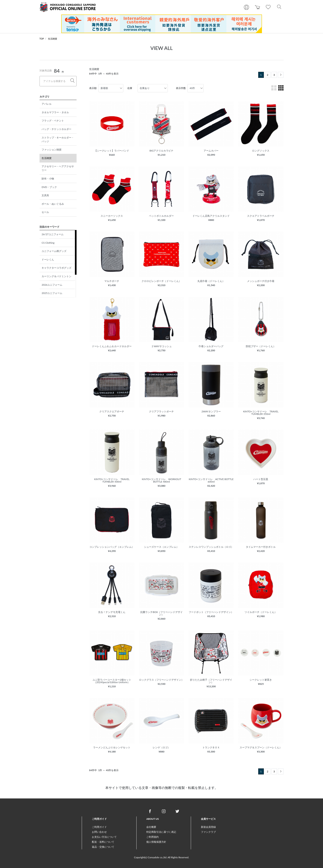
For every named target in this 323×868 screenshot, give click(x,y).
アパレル (47, 104)
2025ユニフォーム (52, 293)
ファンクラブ (208, 832)
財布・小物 (48, 179)
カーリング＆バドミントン (56, 276)
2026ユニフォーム (52, 285)
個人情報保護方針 (156, 842)
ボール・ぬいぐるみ (53, 204)
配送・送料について (103, 842)
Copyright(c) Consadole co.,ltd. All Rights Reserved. (161, 857)
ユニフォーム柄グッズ (54, 251)
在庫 (130, 88)
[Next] (281, 75)
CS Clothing (48, 243)
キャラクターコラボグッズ (56, 268)
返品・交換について (103, 847)
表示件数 (181, 88)
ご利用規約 (152, 837)
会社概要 (151, 827)
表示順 (93, 88)
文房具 (45, 195)
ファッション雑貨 (52, 150)
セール (45, 212)
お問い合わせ (99, 832)
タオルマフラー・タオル (55, 112)
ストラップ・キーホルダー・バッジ (58, 139)
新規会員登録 (208, 827)
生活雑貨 (53, 39)
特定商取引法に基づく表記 (161, 832)
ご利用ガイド (99, 827)
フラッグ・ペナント (53, 121)
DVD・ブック (49, 187)
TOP (42, 39)
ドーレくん (48, 259)
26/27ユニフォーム (52, 234)
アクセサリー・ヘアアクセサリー (58, 168)
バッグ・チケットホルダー (56, 129)
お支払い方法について (104, 837)
